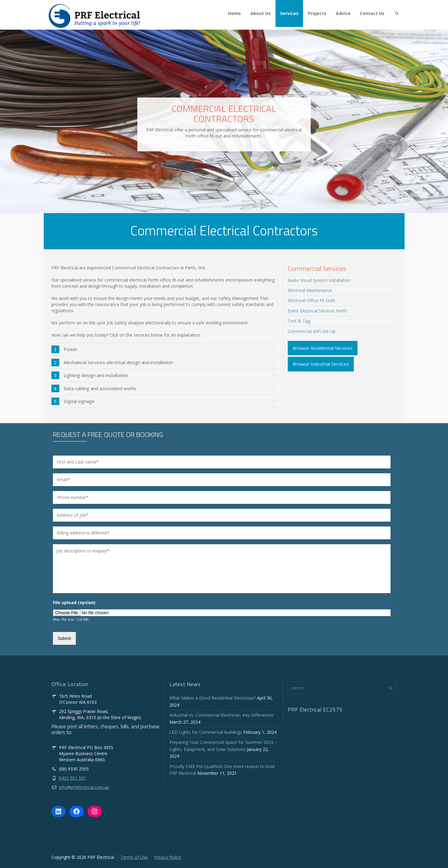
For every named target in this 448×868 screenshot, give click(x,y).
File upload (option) (74, 603)
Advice (343, 13)
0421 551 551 (72, 778)
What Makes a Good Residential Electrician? (213, 698)
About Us (261, 13)
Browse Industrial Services (321, 364)
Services (289, 13)
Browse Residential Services (323, 348)
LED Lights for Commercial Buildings (206, 732)
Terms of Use (134, 857)
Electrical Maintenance (310, 290)
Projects (317, 13)
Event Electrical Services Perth (317, 311)
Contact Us (372, 13)
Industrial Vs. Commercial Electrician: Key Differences (223, 715)
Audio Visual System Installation (319, 280)
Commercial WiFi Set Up (312, 331)
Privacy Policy (168, 857)
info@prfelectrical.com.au (84, 787)
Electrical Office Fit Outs (311, 300)
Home (235, 13)
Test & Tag (299, 321)
